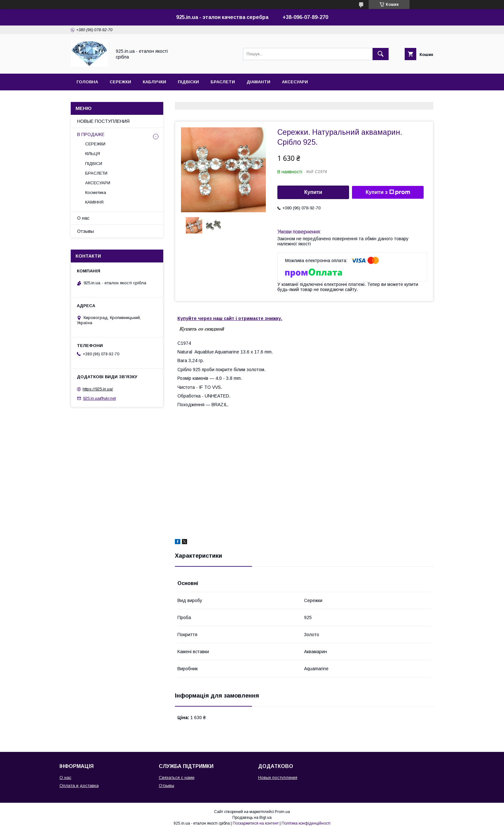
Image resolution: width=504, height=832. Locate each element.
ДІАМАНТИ (258, 82)
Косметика (96, 192)
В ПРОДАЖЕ (91, 134)
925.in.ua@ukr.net (99, 398)
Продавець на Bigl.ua (252, 818)
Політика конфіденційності (306, 823)
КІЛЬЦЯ (93, 154)
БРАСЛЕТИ (223, 82)
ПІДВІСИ (94, 164)
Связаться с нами (177, 777)
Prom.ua (282, 812)
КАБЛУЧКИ (154, 82)
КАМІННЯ (94, 202)
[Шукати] (381, 54)
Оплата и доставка (79, 786)
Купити (313, 192)
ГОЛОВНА (87, 82)
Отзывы (85, 231)
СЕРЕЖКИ (120, 82)
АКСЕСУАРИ (295, 82)
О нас (83, 218)
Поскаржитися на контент (256, 823)
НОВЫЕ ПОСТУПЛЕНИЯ (103, 121)
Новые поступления (278, 777)
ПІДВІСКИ (188, 82)
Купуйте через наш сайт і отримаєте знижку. (230, 318)
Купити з (388, 192)
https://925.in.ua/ (98, 389)
